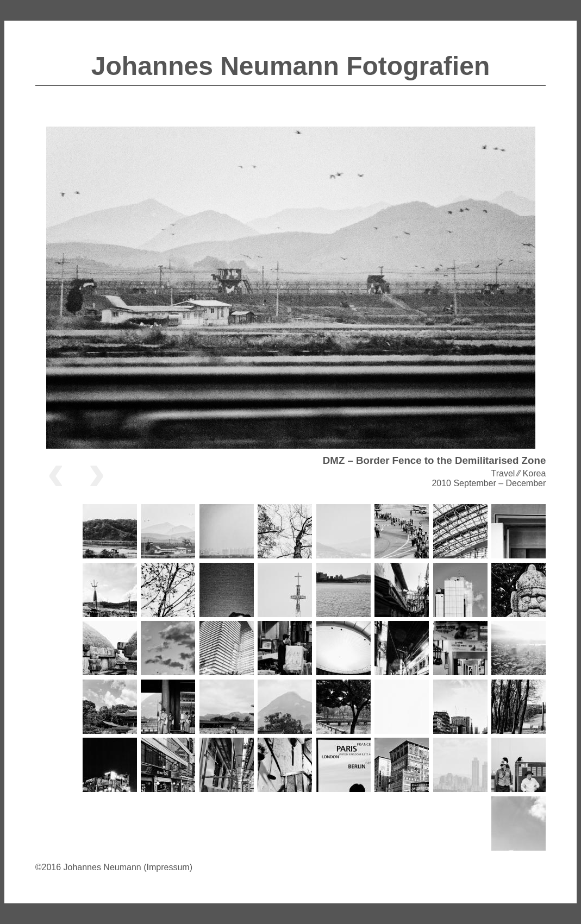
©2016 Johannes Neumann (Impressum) (114, 867)
